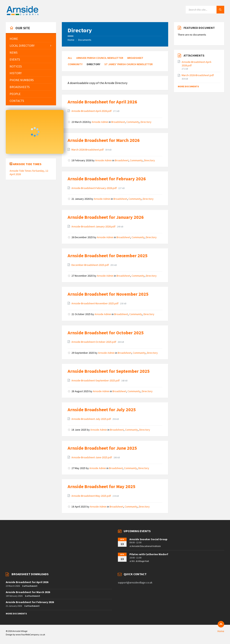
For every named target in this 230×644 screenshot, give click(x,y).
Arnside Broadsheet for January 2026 (106, 217)
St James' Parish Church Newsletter (128, 64)
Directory (146, 122)
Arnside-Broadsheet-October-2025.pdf (94, 342)
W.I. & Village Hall (140, 561)
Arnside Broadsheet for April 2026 (102, 102)
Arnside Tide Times (27, 164)
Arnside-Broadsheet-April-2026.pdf (92, 111)
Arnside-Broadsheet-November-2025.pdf (95, 303)
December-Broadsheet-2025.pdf (90, 265)
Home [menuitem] (221, 631)
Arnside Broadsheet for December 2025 (108, 256)
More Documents (188, 86)
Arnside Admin (100, 122)
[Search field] (205, 10)
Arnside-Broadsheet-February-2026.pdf (94, 188)
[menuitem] (31, 39)
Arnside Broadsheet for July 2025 (102, 410)
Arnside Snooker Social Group (148, 539)
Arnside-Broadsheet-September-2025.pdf (96, 380)
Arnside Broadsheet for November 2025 (108, 294)
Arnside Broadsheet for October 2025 (106, 333)
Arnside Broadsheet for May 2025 (102, 486)
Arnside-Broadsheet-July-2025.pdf (91, 419)
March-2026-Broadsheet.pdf (88, 150)
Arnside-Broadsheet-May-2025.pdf (91, 496)
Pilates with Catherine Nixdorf (149, 554)
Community (75, 64)
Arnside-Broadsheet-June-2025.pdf (92, 457)
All (70, 58)
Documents (85, 40)
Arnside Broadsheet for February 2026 (107, 179)
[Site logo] (23, 15)
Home (71, 40)
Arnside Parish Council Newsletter (100, 58)
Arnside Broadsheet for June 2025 (102, 448)
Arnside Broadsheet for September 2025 (109, 371)
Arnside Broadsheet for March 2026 (104, 140)
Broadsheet (135, 58)
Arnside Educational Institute (146, 546)
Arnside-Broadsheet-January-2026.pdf (94, 226)
